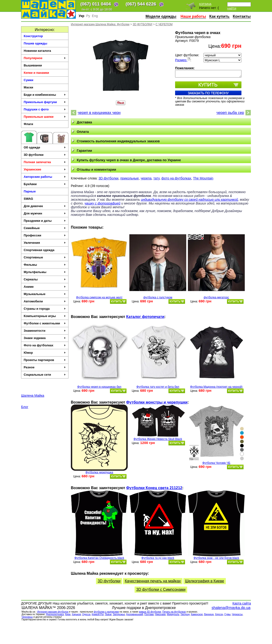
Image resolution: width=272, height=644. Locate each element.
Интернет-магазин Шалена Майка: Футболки (100, 24)
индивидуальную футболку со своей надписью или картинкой (190, 200)
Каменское (197, 614)
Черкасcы (237, 614)
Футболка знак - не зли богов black (216, 558)
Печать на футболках (174, 612)
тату (156, 178)
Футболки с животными (45, 323)
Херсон (219, 614)
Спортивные (45, 257)
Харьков (76, 614)
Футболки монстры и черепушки (157, 402)
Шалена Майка (33, 396)
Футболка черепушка (99, 472)
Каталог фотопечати (145, 317)
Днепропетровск (55, 614)
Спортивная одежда (39, 250)
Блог (25, 407)
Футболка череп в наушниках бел (99, 387)
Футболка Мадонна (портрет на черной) (216, 387)
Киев (68, 614)
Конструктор (33, 36)
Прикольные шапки (45, 117)
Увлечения (45, 243)
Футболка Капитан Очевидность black (99, 558)
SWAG (28, 199)
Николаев (160, 614)
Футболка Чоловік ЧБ (216, 463)
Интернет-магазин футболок (53, 612)
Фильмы (45, 265)
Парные (30, 191)
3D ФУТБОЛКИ (143, 24)
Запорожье (119, 614)
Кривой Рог (98, 614)
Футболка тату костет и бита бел (158, 387)
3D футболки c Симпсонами (161, 590)
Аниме (45, 287)
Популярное (45, 58)
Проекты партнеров (45, 360)
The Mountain (203, 178)
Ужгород (185, 614)
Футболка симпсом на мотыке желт (99, 297)
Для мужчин (45, 213)
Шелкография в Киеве (205, 581)
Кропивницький (135, 614)
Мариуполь (173, 614)
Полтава (149, 614)
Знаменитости (45, 331)
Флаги (28, 124)
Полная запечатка (45, 162)
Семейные (45, 228)
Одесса (86, 614)
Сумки (29, 80)
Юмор (45, 353)
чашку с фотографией (103, 203)
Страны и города (45, 309)
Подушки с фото (45, 109)
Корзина (205, 4)
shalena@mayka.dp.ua (231, 608)
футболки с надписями (106, 612)
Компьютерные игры (45, 316)
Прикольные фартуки (45, 102)
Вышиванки (33, 65)
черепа (146, 178)
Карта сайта (242, 603)
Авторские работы (45, 177)
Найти (232, 9)
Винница (209, 614)
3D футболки (45, 155)
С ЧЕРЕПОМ (164, 24)
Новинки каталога (37, 51)
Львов (108, 614)
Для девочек (45, 206)
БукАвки (45, 184)
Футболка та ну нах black (158, 558)
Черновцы (27, 617)
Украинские (45, 169)
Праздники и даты (45, 221)
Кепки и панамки (36, 73)
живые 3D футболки (150, 612)
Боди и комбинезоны (45, 95)
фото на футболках (176, 178)
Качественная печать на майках (153, 581)
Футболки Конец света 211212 (154, 488)
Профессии (45, 235)
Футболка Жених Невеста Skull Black (158, 439)
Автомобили (45, 301)
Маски (28, 87)
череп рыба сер (230, 113)
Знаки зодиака (45, 338)
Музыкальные (45, 294)
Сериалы (45, 279)
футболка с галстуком (158, 297)
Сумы (227, 614)
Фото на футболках (45, 345)
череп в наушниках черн (99, 113)
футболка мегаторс (216, 297)
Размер (183, 60)
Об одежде (45, 147)
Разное (45, 367)
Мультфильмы (45, 272)
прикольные (130, 178)
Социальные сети (45, 375)
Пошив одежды (35, 43)
